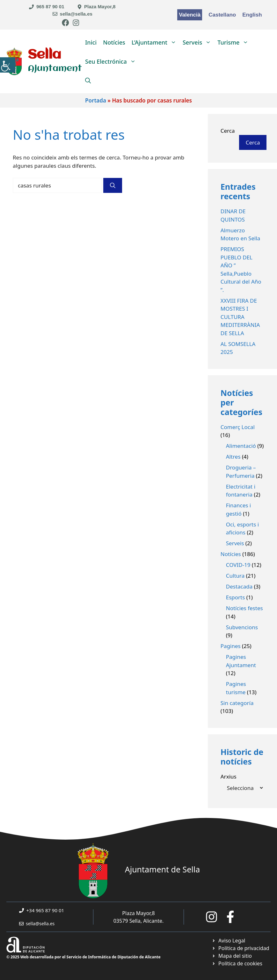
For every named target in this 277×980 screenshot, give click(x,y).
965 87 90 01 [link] (50, 7)
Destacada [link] (239, 586)
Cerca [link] (253, 142)
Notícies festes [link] (244, 608)
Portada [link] (96, 100)
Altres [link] (233, 457)
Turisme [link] (234, 42)
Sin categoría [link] (237, 703)
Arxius (229, 776)
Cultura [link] (235, 576)
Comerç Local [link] (238, 427)
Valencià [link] (190, 15)
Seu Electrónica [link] (112, 61)
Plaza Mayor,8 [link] (100, 7)
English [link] (252, 15)
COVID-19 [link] (238, 565)
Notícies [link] (114, 42)
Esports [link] (236, 597)
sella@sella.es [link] (76, 14)
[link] (8, 65)
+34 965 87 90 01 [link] (45, 910)
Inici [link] (91, 42)
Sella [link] (44, 55)
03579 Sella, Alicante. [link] (139, 921)
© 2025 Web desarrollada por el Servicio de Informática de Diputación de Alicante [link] (84, 957)
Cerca (228, 131)
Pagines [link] (231, 646)
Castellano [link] (222, 15)
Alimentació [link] (241, 446)
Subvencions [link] (242, 627)
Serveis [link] (198, 42)
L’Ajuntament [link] (156, 42)
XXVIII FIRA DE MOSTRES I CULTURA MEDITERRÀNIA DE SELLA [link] (240, 317)
